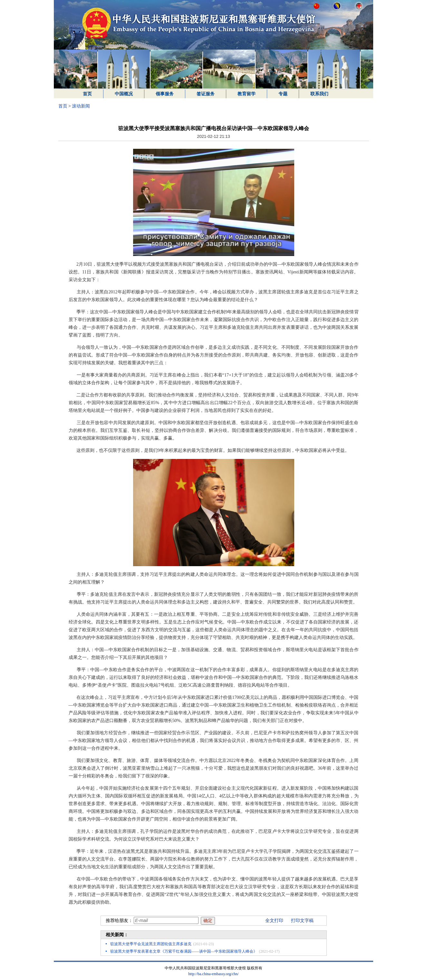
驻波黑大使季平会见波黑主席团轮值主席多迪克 (151, 944)
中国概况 (124, 94)
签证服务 (206, 94)
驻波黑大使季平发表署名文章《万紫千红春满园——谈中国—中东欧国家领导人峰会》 (184, 951)
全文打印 (274, 921)
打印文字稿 (302, 921)
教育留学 (247, 94)
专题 (283, 94)
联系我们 (319, 94)
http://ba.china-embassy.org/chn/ (213, 974)
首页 (87, 94)
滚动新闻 (81, 106)
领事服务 (165, 94)
